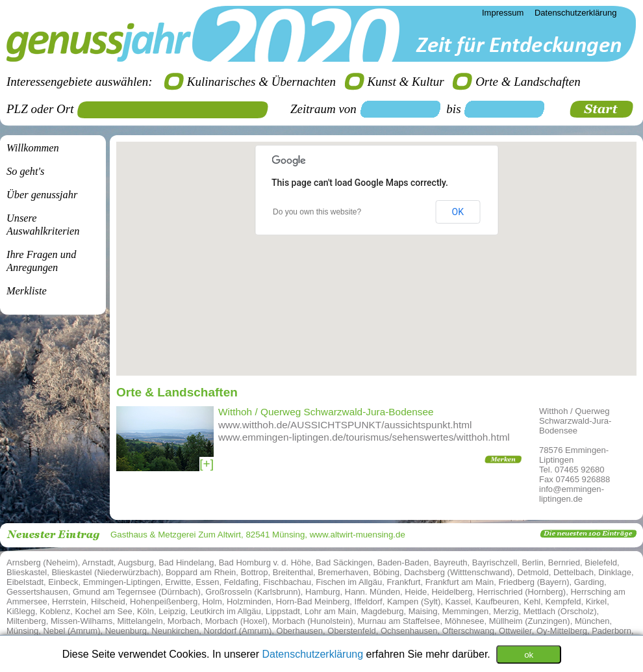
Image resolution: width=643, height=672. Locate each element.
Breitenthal (293, 572)
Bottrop (255, 572)
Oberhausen (300, 631)
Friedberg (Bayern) (534, 582)
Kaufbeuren (497, 601)
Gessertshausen (37, 592)
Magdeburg (383, 611)
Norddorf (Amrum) (238, 631)
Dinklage (615, 572)
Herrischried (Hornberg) (522, 592)
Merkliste (27, 291)
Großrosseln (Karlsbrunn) (253, 592)
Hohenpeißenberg (164, 601)
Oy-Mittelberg (562, 631)
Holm (212, 601)
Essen (207, 582)
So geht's (25, 171)
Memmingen (466, 611)
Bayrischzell (495, 562)
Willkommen (33, 148)
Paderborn (611, 631)
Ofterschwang (468, 631)
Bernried (564, 562)
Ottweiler (515, 631)
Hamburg (322, 592)
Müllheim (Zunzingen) (530, 621)
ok (529, 654)
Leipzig (172, 611)
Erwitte (178, 582)
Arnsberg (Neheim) (42, 562)
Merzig (506, 611)
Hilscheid (108, 601)
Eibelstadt (25, 582)
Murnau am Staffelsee (399, 621)
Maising (423, 611)
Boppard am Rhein (201, 572)
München (592, 621)
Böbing (386, 572)
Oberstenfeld (351, 631)
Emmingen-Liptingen (122, 582)
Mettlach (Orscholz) (560, 611)
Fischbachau (287, 582)
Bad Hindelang (186, 562)
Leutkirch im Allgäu (226, 611)
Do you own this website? (317, 212)
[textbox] (177, 110)
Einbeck (63, 582)
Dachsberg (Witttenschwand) (458, 572)
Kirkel (597, 601)
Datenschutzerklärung (314, 653)
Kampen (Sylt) (414, 601)
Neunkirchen (175, 631)
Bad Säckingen (344, 562)
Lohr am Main (330, 611)
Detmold (533, 572)
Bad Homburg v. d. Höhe (265, 562)
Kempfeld (563, 601)
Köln (145, 611)
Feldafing (241, 582)
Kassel (458, 601)
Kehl (532, 601)
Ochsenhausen (409, 631)
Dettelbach (574, 572)
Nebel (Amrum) (71, 631)
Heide (416, 592)
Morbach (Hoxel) (236, 621)
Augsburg (136, 562)
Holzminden (249, 601)
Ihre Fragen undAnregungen (41, 261)
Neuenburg (126, 631)
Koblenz (55, 611)
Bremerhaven (343, 572)
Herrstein (69, 601)
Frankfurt (403, 582)
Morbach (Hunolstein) (312, 621)
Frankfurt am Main (460, 582)
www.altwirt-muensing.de (358, 535)
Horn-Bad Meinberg (313, 601)
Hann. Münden (372, 592)
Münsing (22, 631)
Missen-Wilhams (82, 621)
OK (458, 212)
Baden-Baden (403, 562)
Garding (589, 582)
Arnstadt (97, 562)
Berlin (532, 562)
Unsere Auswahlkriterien (43, 225)
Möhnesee (465, 621)
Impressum (503, 13)
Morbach (184, 621)
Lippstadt (283, 611)
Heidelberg (452, 592)
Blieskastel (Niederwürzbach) (106, 572)
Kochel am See (104, 611)
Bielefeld (601, 562)
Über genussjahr (42, 195)
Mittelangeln (140, 621)
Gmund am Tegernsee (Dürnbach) (137, 592)
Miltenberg (26, 621)
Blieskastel (27, 572)
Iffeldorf (369, 601)
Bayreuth (451, 562)
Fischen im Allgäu (349, 582)
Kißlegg (21, 611)
